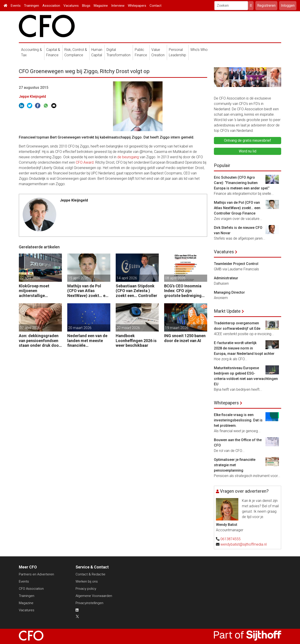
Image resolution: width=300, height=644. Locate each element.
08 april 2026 (175, 278)
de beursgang (128, 157)
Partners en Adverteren (36, 574)
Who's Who (199, 50)
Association (51, 6)
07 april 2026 (30, 328)
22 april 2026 (30, 278)
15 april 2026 (78, 278)
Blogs (86, 6)
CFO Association (31, 589)
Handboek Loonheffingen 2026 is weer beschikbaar (136, 340)
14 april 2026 (127, 278)
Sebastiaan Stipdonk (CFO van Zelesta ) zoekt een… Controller (136, 291)
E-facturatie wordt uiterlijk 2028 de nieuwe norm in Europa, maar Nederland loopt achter (244, 348)
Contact (155, 6)
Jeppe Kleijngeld (32, 96)
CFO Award (85, 162)
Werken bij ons (87, 581)
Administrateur (226, 278)
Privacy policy (86, 589)
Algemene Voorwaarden (94, 596)
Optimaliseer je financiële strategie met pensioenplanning (235, 465)
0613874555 (230, 539)
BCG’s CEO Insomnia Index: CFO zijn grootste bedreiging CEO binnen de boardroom (183, 291)
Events (16, 6)
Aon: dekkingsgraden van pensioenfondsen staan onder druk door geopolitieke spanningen (40, 341)
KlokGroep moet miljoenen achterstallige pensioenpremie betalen (34, 291)
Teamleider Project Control (236, 264)
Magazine (101, 6)
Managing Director (229, 292)
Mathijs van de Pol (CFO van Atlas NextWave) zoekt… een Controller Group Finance (89, 291)
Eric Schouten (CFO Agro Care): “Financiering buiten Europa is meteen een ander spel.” (242, 183)
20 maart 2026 (80, 328)
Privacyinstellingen (89, 603)
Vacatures (71, 6)
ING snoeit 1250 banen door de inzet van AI (185, 338)
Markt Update (227, 311)
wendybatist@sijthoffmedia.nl (243, 544)
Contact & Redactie (90, 574)
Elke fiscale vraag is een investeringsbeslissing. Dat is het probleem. (238, 420)
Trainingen (32, 6)
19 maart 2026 (177, 328)
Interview (118, 6)
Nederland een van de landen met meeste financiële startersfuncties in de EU (87, 341)
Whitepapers (137, 6)
